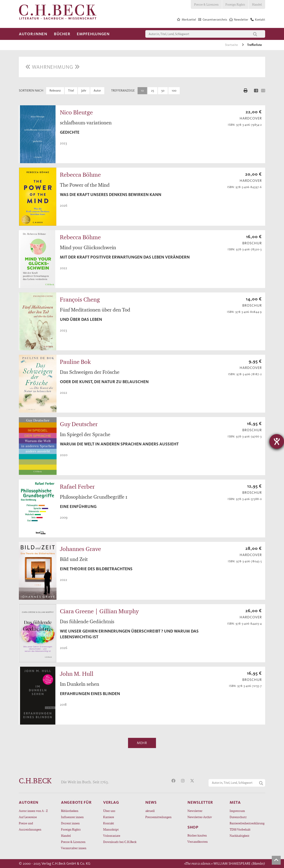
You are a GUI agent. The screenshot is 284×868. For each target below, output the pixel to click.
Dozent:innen (70, 823)
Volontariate (112, 836)
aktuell (150, 811)
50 (163, 91)
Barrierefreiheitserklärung (247, 823)
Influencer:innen (72, 817)
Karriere (109, 817)
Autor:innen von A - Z (33, 811)
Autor (97, 91)
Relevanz (55, 91)
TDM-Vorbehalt (240, 829)
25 (153, 91)
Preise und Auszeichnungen (30, 826)
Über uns (109, 811)
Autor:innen (33, 34)
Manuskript (111, 829)
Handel (257, 4)
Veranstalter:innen (74, 848)
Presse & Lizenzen (206, 4)
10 (142, 91)
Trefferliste (254, 45)
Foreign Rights (235, 4)
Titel (71, 91)
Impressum (237, 811)
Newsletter (195, 811)
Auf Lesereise (28, 817)
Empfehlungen (93, 34)
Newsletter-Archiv (200, 817)
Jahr (84, 91)
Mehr (142, 743)
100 (174, 91)
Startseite (232, 45)
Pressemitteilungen (158, 817)
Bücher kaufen (197, 835)
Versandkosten (198, 842)
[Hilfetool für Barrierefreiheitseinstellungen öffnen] (277, 441)
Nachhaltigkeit (240, 836)
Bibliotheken (70, 811)
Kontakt (109, 823)
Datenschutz (238, 817)
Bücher (62, 34)
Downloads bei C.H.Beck (120, 842)
